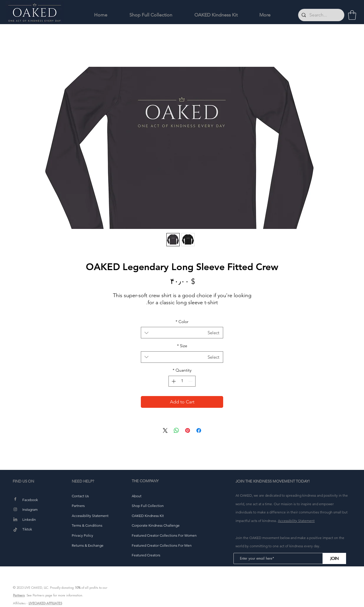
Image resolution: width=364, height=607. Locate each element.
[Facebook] (15, 499)
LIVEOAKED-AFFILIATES (45, 603)
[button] (352, 15)
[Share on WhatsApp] (176, 430)
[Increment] (173, 381)
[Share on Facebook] (199, 430)
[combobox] (182, 333)
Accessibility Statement (296, 521)
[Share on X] (165, 430)
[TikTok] (15, 530)
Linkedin (29, 519)
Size (182, 346)
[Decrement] (191, 381)
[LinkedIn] (15, 520)
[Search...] (321, 15)
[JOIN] (334, 558)
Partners (19, 595)
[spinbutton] (182, 381)
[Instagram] (15, 509)
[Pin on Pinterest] (188, 430)
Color (182, 322)
